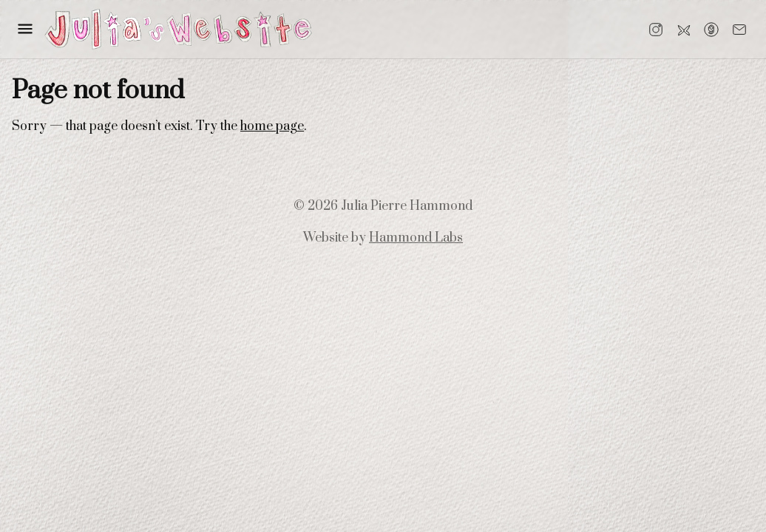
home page (272, 126)
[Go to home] (178, 29)
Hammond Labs (416, 238)
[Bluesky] (684, 30)
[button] (25, 29)
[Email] (739, 30)
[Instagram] (656, 30)
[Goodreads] (711, 30)
